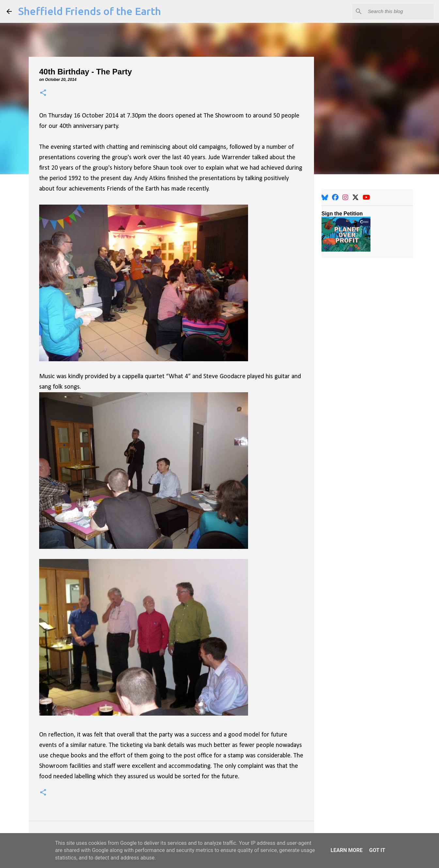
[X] (355, 197)
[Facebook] (335, 197)
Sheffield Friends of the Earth (90, 11)
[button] (43, 93)
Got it (377, 850)
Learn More (347, 850)
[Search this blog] (400, 11)
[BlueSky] (325, 197)
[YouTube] (366, 197)
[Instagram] (345, 197)
